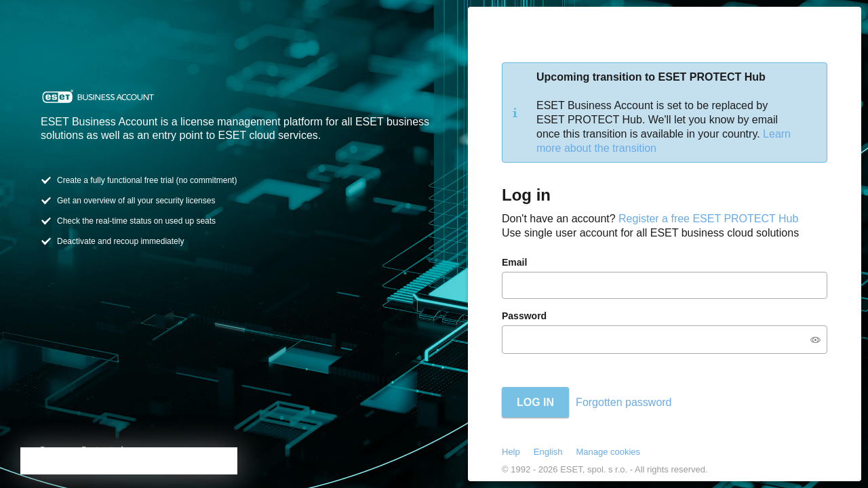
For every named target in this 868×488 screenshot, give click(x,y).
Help (511, 452)
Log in (535, 402)
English (548, 452)
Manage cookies (608, 452)
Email (514, 262)
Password (524, 316)
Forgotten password (624, 402)
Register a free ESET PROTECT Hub (708, 219)
